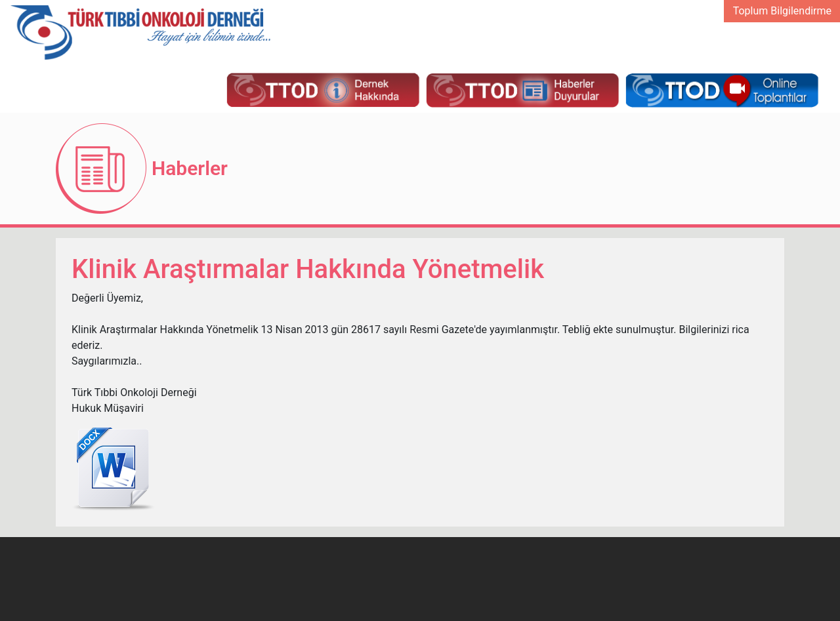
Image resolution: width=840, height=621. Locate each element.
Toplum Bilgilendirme (782, 11)
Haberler (190, 168)
